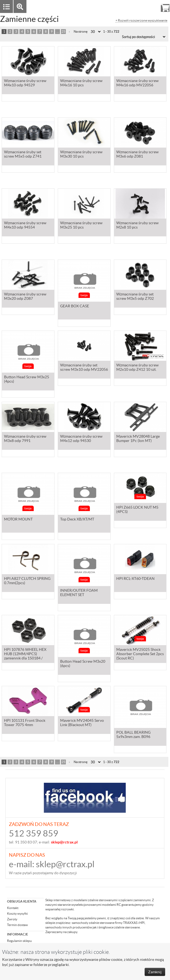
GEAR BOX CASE (75, 307)
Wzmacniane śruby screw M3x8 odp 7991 (25, 451)
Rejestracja (146, 6)
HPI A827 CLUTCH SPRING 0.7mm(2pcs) (27, 593)
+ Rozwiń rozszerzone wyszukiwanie (141, 21)
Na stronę (81, 31)
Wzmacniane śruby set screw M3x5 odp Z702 (135, 309)
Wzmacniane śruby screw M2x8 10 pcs (137, 237)
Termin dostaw (17, 925)
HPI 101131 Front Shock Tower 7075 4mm (25, 735)
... (58, 31)
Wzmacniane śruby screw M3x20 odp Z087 (25, 309)
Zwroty (12, 919)
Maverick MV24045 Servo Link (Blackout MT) (82, 735)
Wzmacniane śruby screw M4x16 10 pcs (81, 95)
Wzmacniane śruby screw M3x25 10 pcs (81, 237)
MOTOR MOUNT (18, 520)
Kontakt (13, 908)
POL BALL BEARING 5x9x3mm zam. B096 (133, 735)
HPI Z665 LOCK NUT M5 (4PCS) (137, 522)
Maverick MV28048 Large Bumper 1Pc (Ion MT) (138, 451)
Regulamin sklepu (19, 941)
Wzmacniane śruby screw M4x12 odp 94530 (81, 451)
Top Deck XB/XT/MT (77, 520)
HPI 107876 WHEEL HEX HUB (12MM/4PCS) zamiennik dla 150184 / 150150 (25, 666)
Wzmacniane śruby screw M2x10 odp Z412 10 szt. (137, 380)
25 (63, 31)
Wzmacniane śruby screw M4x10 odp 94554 (25, 237)
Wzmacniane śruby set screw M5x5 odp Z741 (23, 166)
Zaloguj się (123, 6)
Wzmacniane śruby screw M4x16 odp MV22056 (137, 95)
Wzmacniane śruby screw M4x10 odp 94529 (25, 95)
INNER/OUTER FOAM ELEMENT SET (79, 593)
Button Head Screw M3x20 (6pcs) (83, 664)
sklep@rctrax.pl (65, 864)
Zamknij (155, 972)
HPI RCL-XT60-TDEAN (135, 591)
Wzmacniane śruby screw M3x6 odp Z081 (137, 166)
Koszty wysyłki (17, 913)
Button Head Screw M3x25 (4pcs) (27, 380)
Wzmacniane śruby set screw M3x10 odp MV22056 (84, 380)
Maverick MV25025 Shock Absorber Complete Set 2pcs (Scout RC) (140, 666)
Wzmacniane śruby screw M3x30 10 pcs (81, 166)
